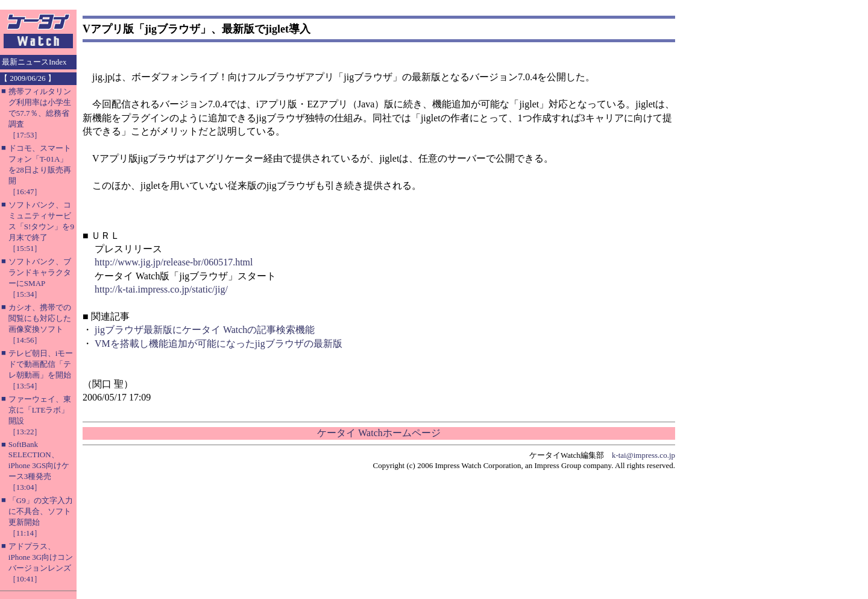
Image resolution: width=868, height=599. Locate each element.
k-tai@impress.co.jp (643, 455)
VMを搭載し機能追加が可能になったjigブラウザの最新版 (219, 344)
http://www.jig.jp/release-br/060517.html (174, 262)
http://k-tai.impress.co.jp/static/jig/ (161, 289)
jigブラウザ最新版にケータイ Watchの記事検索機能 (205, 330)
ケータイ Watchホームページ (379, 433)
